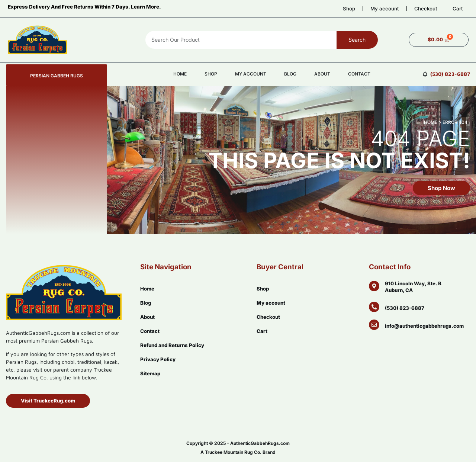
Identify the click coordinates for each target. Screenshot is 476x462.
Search (357, 40)
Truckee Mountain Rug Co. (233, 452)
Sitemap (150, 373)
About (322, 74)
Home (180, 74)
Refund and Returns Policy (172, 345)
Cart (458, 9)
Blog (290, 74)
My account (385, 9)
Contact (359, 74)
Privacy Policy (158, 359)
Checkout (426, 9)
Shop (349, 9)
